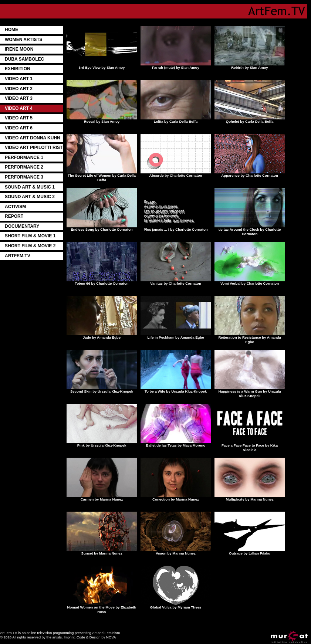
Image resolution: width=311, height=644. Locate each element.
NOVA (111, 637)
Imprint (69, 637)
